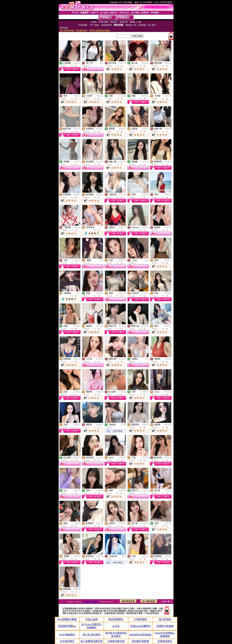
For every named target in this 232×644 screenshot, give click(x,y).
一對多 (101, 63)
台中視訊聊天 (67, 641)
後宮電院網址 (116, 619)
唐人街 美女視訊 (92, 635)
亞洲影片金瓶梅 (165, 626)
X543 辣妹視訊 (67, 635)
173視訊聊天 (140, 619)
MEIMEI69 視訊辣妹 (141, 635)
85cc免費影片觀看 (67, 619)
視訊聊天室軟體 (140, 641)
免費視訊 (77, 63)
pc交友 (116, 626)
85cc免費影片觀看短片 (90, 602)
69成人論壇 (92, 619)
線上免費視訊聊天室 (92, 641)
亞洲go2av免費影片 (141, 626)
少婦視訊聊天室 (116, 641)
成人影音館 (165, 619)
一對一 (101, 227)
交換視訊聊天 (165, 641)
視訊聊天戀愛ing (67, 626)
